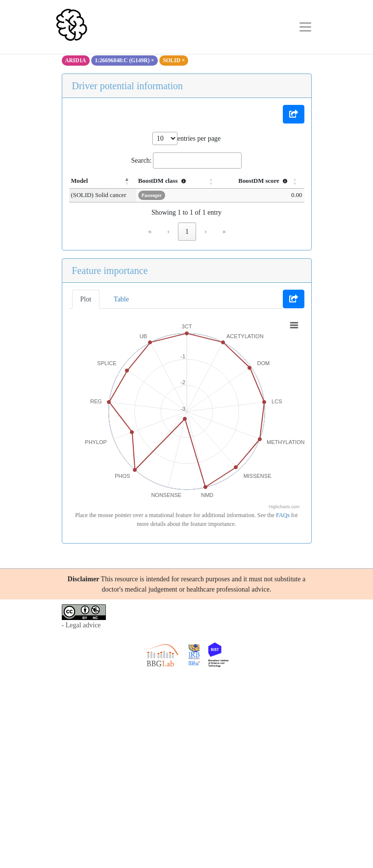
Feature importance (110, 271)
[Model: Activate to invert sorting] (105, 181)
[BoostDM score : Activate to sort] (263, 181)
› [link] (206, 232)
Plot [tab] (86, 299)
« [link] (150, 232)
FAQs (283, 515)
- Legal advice (81, 625)
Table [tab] (121, 299)
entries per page (199, 138)
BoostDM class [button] (168, 181)
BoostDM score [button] (264, 181)
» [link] (224, 232)
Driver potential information (128, 86)
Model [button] (80, 181)
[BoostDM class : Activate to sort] (182, 181)
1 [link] (187, 232)
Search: (142, 161)
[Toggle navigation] (305, 27)
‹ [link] (168, 232)
